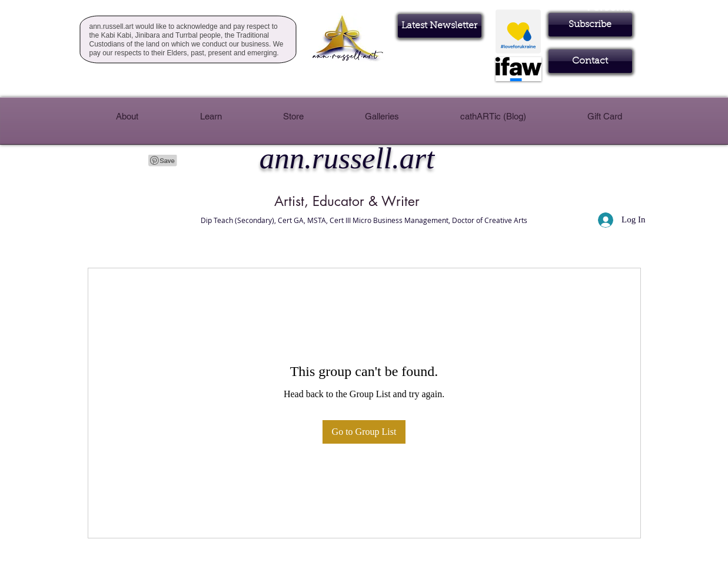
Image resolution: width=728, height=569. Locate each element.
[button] (590, 25)
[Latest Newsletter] (440, 26)
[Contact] (590, 61)
